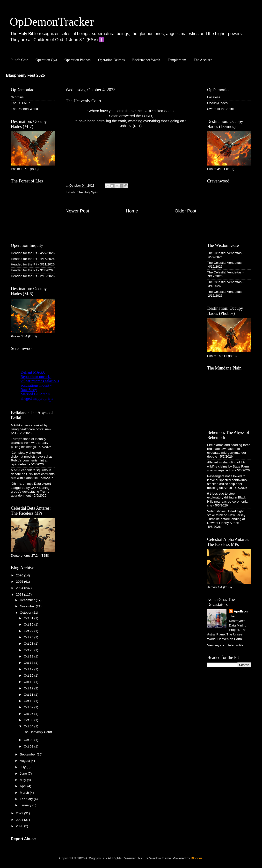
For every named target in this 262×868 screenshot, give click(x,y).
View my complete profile (225, 645)
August (25, 761)
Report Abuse (23, 839)
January (26, 805)
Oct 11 (29, 695)
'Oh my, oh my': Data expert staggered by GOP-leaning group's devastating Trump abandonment (31, 490)
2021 (20, 820)
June (24, 774)
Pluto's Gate (19, 60)
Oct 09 (29, 707)
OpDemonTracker (52, 22)
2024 (20, 588)
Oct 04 (29, 726)
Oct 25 (29, 637)
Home (132, 211)
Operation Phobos (78, 60)
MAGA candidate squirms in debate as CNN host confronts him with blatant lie (33, 474)
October (26, 613)
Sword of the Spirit (220, 109)
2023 (20, 594)
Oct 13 (29, 682)
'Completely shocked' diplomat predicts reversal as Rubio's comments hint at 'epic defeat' (32, 459)
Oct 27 (29, 631)
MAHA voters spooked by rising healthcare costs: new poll (31, 429)
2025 (20, 582)
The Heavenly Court (37, 732)
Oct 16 (29, 676)
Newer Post (77, 211)
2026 (20, 575)
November (28, 606)
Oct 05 (29, 720)
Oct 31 (29, 618)
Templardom (177, 60)
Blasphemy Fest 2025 (25, 75)
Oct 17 (29, 669)
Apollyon (241, 611)
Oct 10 (29, 701)
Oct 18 (29, 663)
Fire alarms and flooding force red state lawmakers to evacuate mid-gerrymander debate (229, 451)
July (23, 767)
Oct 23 (29, 644)
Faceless (214, 97)
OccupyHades (217, 103)
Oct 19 (29, 656)
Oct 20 (29, 650)
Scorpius (17, 97)
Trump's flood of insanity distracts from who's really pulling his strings (30, 443)
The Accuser (203, 60)
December (28, 600)
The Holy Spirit (88, 192)
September (28, 754)
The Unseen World (24, 109)
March (25, 793)
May (23, 780)
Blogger (196, 858)
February (27, 799)
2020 (20, 826)
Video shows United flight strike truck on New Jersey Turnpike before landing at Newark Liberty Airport (226, 517)
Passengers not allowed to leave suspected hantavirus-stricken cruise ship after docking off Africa (227, 482)
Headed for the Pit (24, 253)
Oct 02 (29, 746)
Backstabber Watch (146, 60)
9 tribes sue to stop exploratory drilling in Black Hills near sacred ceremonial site (228, 499)
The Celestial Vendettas (224, 253)
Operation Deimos (111, 60)
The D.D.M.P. (21, 103)
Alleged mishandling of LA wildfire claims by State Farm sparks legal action (228, 466)
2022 (20, 813)
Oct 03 (29, 740)
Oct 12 (29, 688)
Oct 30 (29, 624)
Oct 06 (29, 714)
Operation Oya (46, 60)
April (24, 786)
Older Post (186, 211)
